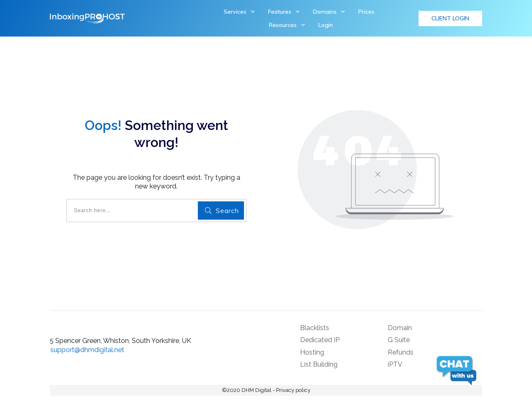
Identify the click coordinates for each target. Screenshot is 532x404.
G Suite (399, 340)
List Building (319, 364)
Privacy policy (293, 390)
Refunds (401, 352)
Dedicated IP (320, 340)
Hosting (312, 352)
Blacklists (315, 328)
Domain (400, 328)
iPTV (395, 364)
